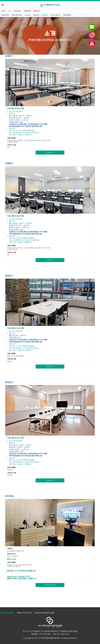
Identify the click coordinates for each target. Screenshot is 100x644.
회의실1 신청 (50, 366)
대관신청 (45, 15)
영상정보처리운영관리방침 (45, 613)
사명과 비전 (5, 15)
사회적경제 (17, 11)
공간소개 (36, 15)
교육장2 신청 (50, 260)
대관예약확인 (67, 15)
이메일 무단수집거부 (24, 613)
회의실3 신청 (50, 480)
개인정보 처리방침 (7, 613)
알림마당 (37, 11)
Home (3, 11)
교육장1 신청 (50, 152)
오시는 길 (28, 15)
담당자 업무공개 (17, 15)
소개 (9, 11)
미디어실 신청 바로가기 (50, 585)
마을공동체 (27, 11)
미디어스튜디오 (55, 15)
